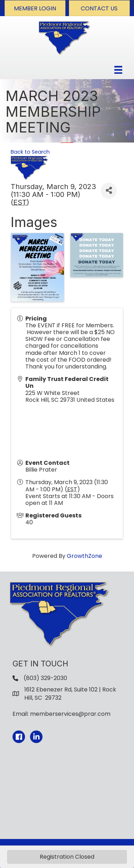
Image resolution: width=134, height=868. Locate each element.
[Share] (109, 191)
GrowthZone (85, 556)
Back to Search (30, 152)
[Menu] (118, 70)
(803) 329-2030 (45, 678)
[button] (35, 8)
